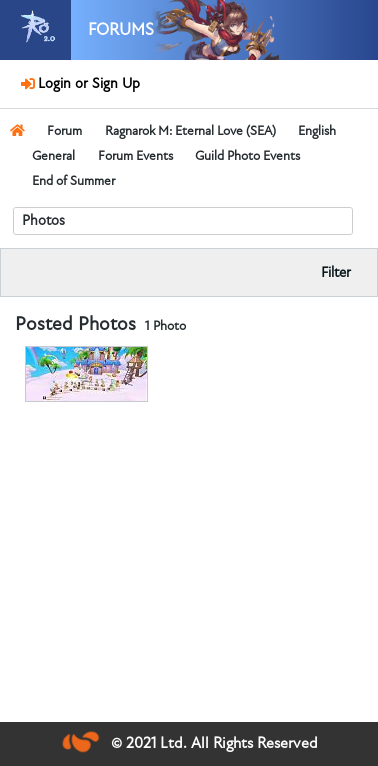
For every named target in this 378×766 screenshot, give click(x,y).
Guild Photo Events (247, 156)
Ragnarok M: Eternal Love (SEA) (190, 131)
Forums (121, 30)
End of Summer (73, 181)
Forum (64, 131)
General (53, 156)
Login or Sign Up (86, 83)
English (317, 131)
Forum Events (135, 156)
